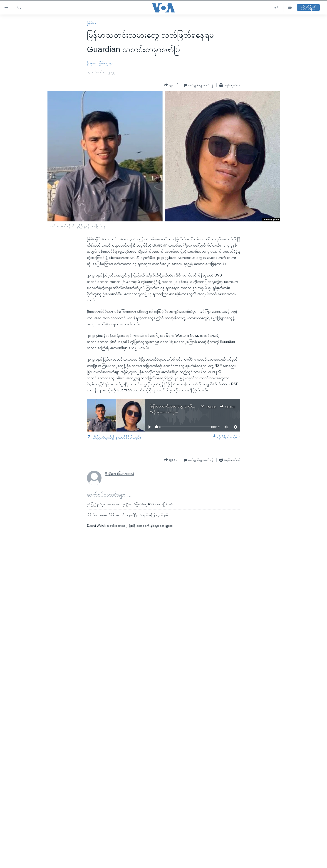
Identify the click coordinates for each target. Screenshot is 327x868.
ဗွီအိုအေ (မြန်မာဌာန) (100, 63)
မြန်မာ (91, 23)
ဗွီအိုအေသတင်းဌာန (166, 412)
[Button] (171, 85)
